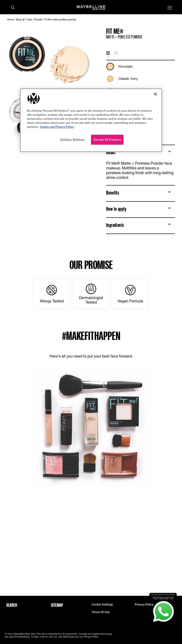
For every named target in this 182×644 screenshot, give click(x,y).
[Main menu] (170, 8)
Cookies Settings (72, 139)
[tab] (108, 53)
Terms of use (101, 612)
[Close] (155, 94)
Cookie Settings (102, 605)
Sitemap (57, 605)
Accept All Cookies (107, 140)
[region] (91, 120)
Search (12, 605)
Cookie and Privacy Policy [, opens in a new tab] (57, 127)
